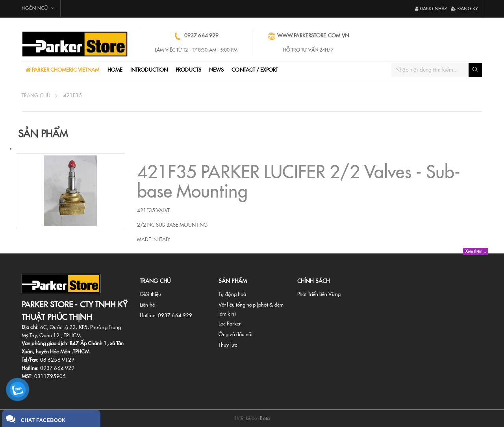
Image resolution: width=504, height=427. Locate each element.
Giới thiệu (150, 294)
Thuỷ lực (228, 345)
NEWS (216, 70)
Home (115, 70)
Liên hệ (147, 305)
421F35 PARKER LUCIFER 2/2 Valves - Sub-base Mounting (299, 182)
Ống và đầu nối (235, 334)
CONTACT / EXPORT (255, 70)
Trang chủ (36, 95)
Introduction (149, 70)
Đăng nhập (431, 9)
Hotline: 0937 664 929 (166, 315)
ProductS (188, 70)
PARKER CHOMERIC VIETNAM (65, 70)
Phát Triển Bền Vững (319, 294)
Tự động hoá (232, 294)
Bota (265, 418)
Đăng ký (464, 9)
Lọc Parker (230, 324)
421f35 (73, 95)
